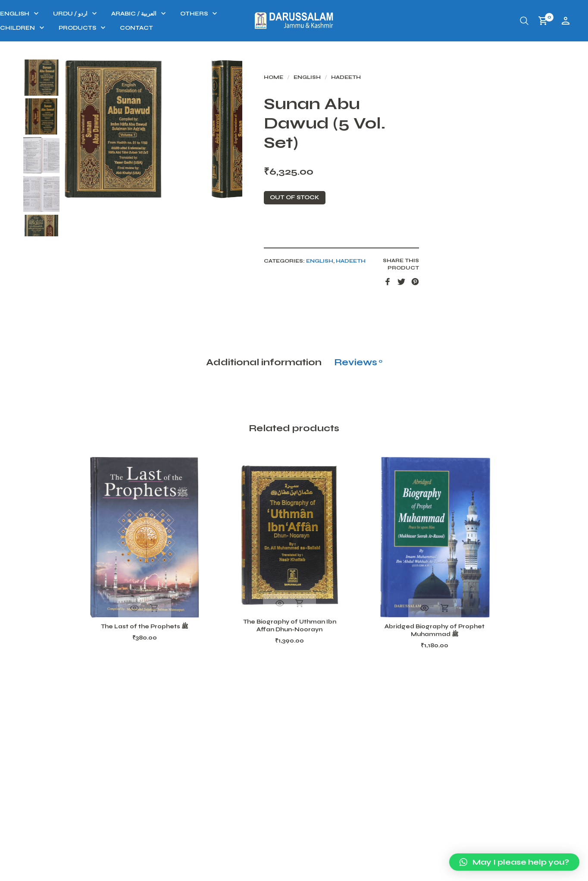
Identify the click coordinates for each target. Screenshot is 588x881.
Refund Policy (402, 872)
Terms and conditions (536, 872)
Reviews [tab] (358, 418)
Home (333, 81)
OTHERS (306, 14)
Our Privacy (462, 872)
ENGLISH (127, 14)
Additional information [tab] (264, 418)
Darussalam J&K (128, 872)
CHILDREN (130, 28)
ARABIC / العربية (246, 14)
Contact (249, 28)
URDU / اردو (182, 14)
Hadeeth (405, 81)
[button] (514, 862)
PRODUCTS (189, 28)
